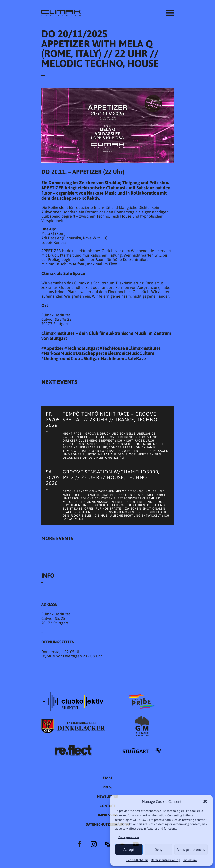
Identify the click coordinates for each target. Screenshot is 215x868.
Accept (129, 849)
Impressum (190, 860)
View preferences (191, 849)
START (108, 778)
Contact (107, 806)
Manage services (129, 837)
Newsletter (108, 796)
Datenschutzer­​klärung (165, 860)
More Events (57, 538)
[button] (205, 801)
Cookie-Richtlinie (137, 860)
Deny (158, 849)
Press (107, 787)
